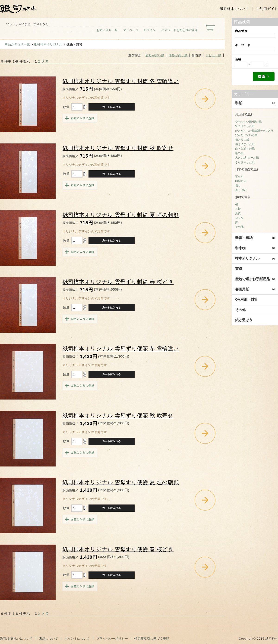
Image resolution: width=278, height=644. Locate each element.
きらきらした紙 (245, 162)
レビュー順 (214, 55)
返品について (49, 639)
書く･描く (241, 190)
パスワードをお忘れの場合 (179, 30)
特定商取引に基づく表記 (152, 639)
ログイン (150, 30)
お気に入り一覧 (107, 30)
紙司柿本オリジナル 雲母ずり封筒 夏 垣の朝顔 (121, 215)
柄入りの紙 (242, 140)
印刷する (241, 181)
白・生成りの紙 (245, 149)
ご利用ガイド (267, 9)
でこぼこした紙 (245, 126)
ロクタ (239, 218)
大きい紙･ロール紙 (247, 158)
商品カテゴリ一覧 (17, 44)
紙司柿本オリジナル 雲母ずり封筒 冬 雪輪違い (121, 81)
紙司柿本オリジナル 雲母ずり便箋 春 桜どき (118, 549)
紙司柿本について (234, 9)
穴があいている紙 (246, 135)
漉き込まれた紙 (245, 144)
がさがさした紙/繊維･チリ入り (254, 131)
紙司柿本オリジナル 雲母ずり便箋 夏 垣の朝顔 (121, 482)
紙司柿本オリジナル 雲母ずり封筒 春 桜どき (118, 282)
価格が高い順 (178, 55)
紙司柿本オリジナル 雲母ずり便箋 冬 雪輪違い (121, 349)
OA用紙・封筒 (246, 299)
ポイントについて (77, 639)
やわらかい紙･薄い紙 (248, 122)
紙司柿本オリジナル (48, 44)
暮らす (239, 177)
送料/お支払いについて (16, 639)
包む (238, 185)
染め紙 (239, 153)
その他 (239, 227)
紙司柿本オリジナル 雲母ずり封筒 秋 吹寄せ (118, 148)
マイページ (131, 30)
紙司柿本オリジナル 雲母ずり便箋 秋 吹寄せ (118, 416)
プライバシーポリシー (112, 639)
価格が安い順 (155, 55)
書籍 (239, 269)
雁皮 (238, 213)
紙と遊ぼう (244, 320)
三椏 (238, 209)
